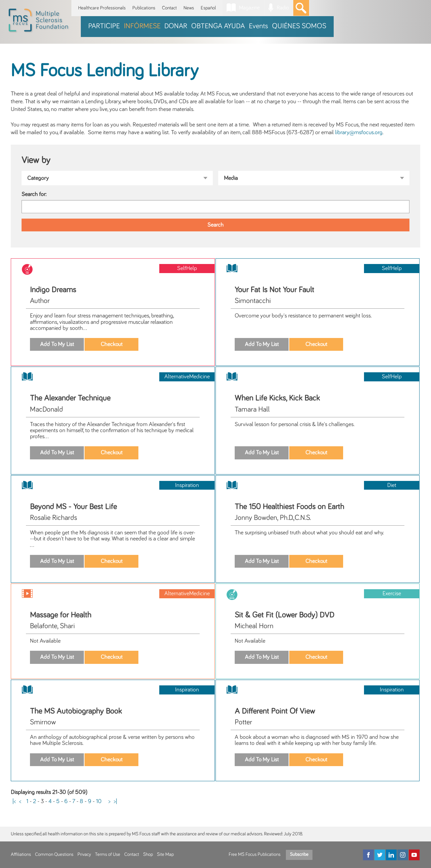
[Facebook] (368, 855)
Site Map (165, 855)
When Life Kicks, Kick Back (277, 398)
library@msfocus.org (359, 133)
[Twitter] (380, 855)
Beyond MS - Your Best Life (73, 507)
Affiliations (21, 855)
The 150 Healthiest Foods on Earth (289, 507)
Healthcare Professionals (102, 8)
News (189, 8)
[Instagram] (403, 855)
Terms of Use (108, 855)
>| (115, 801)
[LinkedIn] (391, 855)
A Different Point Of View (275, 711)
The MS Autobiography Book (76, 711)
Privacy (84, 855)
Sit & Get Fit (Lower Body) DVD (285, 615)
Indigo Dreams (53, 290)
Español (208, 8)
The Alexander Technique (70, 398)
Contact (169, 8)
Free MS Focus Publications (255, 855)
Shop (148, 855)
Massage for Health (61, 615)
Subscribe (299, 855)
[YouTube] (414, 855)
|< (14, 801)
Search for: (34, 194)
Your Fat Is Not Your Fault (274, 290)
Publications (144, 8)
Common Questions (54, 855)
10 (99, 801)
